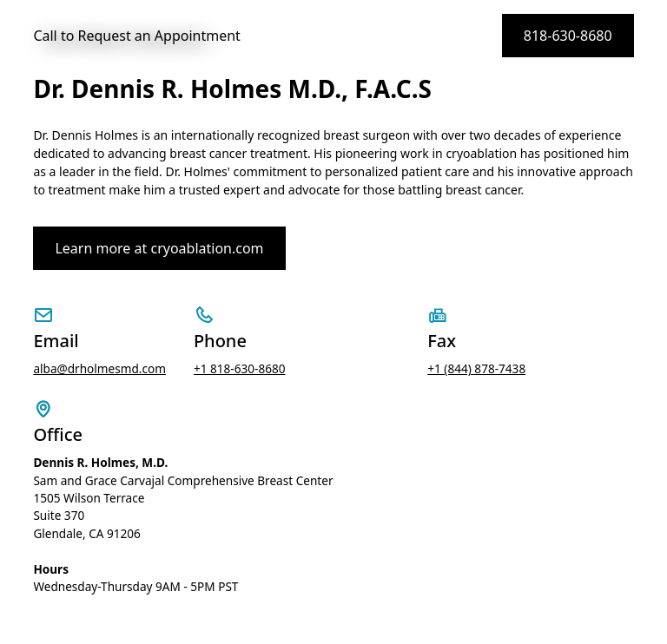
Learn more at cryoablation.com (159, 248)
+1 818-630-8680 (240, 368)
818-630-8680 (568, 36)
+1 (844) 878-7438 (476, 368)
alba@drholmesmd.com (99, 368)
